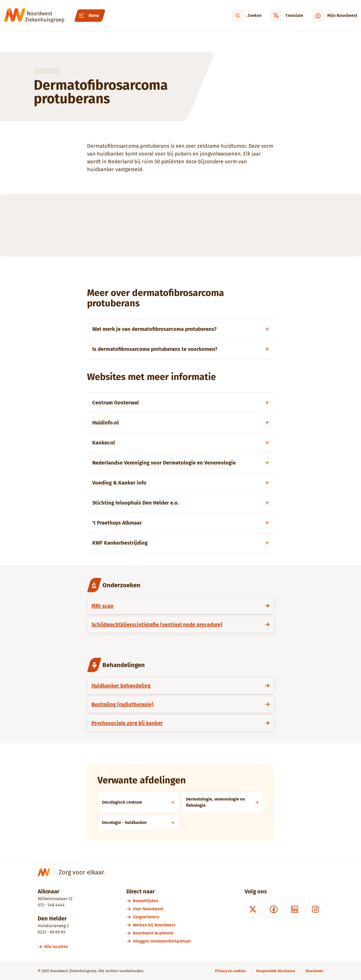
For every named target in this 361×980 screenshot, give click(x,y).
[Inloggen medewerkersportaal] (162, 941)
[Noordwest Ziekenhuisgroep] (34, 16)
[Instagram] (315, 909)
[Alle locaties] (58, 947)
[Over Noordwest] (162, 909)
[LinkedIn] (294, 909)
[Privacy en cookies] (230, 971)
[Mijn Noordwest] (334, 16)
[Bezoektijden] (162, 901)
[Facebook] (273, 909)
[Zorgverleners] (162, 917)
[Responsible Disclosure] (276, 971)
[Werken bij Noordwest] (162, 925)
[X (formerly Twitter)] (253, 909)
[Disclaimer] (315, 971)
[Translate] (287, 16)
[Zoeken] (247, 16)
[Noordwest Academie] (162, 933)
